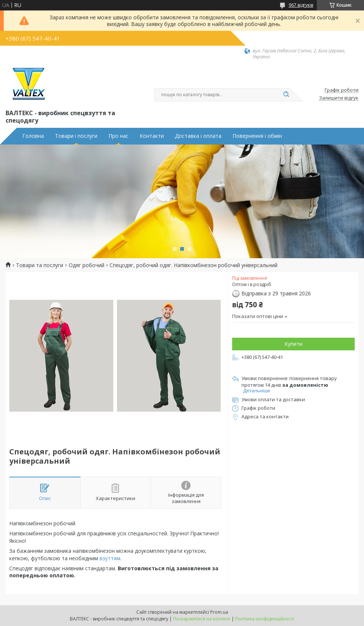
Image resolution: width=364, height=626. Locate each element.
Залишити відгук (339, 98)
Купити (293, 344)
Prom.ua (219, 612)
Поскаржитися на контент (202, 619)
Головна (33, 136)
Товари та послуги (40, 265)
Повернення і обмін (257, 136)
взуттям (110, 558)
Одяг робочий (87, 265)
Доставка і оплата (198, 136)
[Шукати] (286, 95)
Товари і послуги (76, 136)
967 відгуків (301, 5)
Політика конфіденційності (265, 619)
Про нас (118, 136)
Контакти (152, 136)
